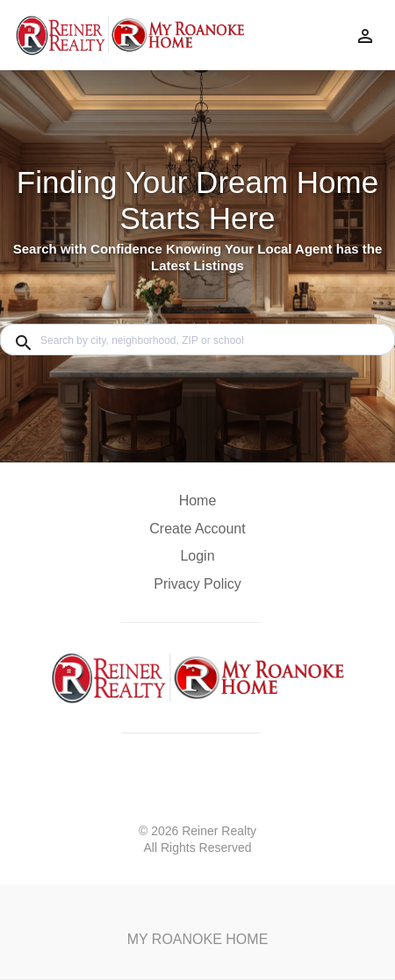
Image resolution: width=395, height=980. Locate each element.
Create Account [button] (197, 529)
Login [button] (197, 556)
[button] (197, 561)
